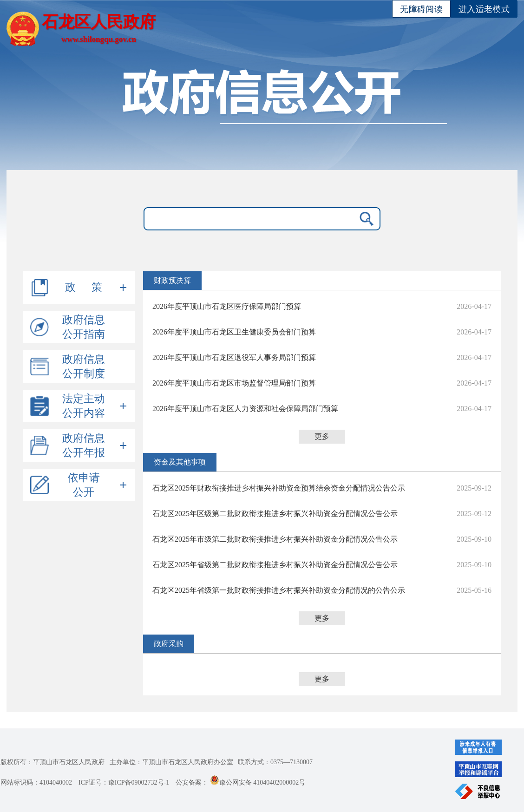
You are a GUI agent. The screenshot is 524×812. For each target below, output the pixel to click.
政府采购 (169, 644)
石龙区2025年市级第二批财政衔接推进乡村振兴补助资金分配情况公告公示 (275, 539)
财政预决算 (172, 280)
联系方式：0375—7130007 (275, 762)
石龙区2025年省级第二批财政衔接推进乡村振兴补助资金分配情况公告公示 (275, 565)
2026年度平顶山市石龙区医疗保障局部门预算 (227, 306)
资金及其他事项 (180, 462)
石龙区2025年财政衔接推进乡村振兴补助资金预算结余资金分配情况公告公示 (279, 488)
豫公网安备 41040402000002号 (258, 783)
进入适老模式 (484, 9)
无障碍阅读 (421, 9)
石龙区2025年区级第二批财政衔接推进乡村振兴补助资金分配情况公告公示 (275, 514)
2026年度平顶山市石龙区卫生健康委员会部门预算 (234, 332)
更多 (322, 436)
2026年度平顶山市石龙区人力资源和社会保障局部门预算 (245, 409)
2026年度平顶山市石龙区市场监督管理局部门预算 (234, 383)
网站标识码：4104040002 (36, 783)
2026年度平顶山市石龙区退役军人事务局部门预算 (234, 357)
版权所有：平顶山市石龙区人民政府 (52, 762)
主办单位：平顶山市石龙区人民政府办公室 (171, 762)
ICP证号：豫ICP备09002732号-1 (124, 783)
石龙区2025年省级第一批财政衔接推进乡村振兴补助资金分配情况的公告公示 (279, 590)
